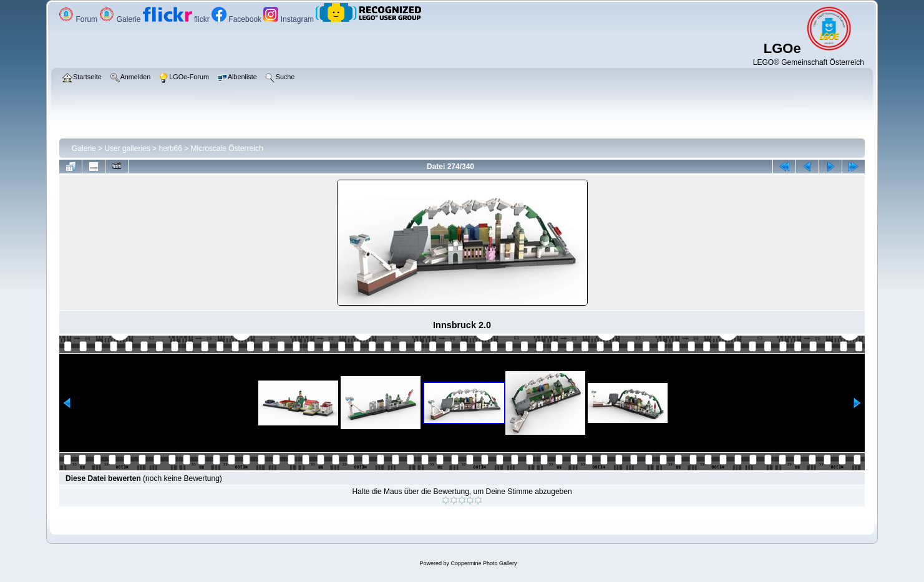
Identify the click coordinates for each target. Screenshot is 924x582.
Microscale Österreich (227, 148)
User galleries (127, 148)
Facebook (237, 19)
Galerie (121, 19)
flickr (177, 19)
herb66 (170, 148)
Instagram (289, 19)
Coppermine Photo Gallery (484, 563)
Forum (79, 19)
